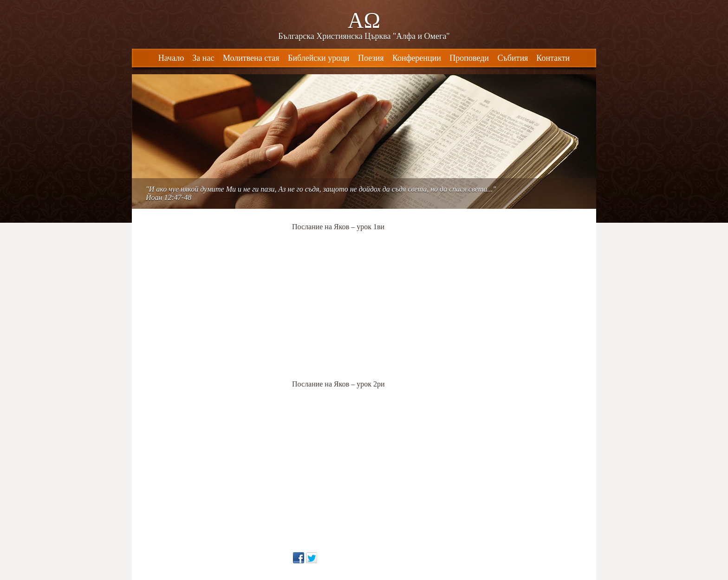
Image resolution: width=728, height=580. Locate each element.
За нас (203, 58)
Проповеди (469, 58)
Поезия (371, 58)
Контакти (553, 58)
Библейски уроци (318, 58)
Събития (513, 58)
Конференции (417, 58)
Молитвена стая (251, 58)
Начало (171, 58)
